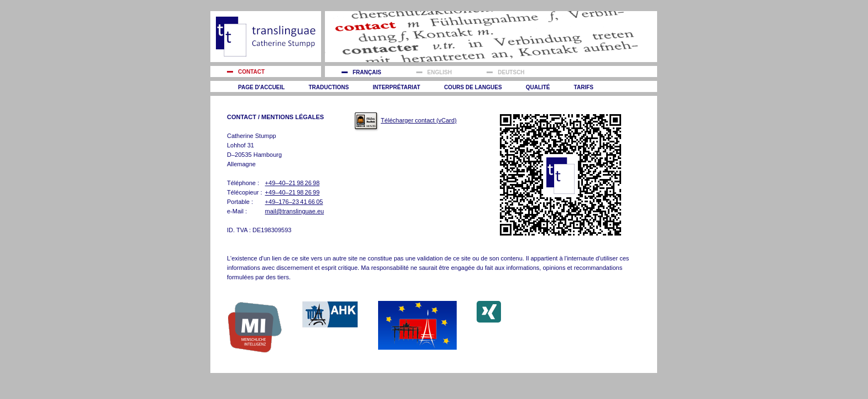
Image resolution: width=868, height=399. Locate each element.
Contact (251, 72)
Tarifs (584, 87)
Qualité (538, 87)
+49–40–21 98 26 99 (293, 192)
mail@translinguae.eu (295, 211)
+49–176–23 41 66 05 (294, 202)
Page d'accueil (261, 87)
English (440, 72)
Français (367, 72)
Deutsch (511, 72)
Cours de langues (473, 87)
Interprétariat (396, 87)
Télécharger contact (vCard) (419, 120)
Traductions (329, 87)
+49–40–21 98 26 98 (293, 183)
